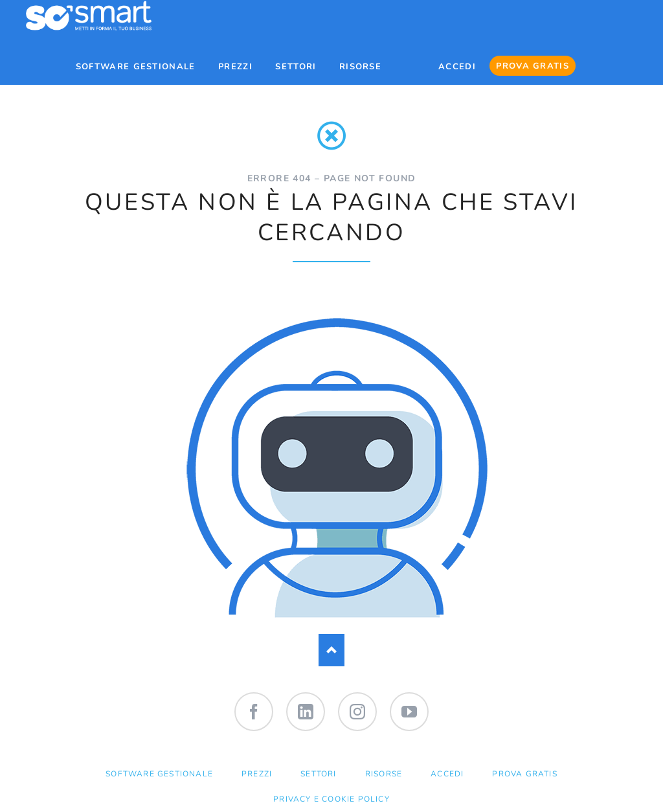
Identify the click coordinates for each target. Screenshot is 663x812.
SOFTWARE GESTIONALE (159, 774)
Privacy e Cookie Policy (331, 799)
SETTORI (318, 774)
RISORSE (384, 774)
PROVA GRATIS (524, 774)
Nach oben (331, 650)
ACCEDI (447, 774)
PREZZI (257, 774)
